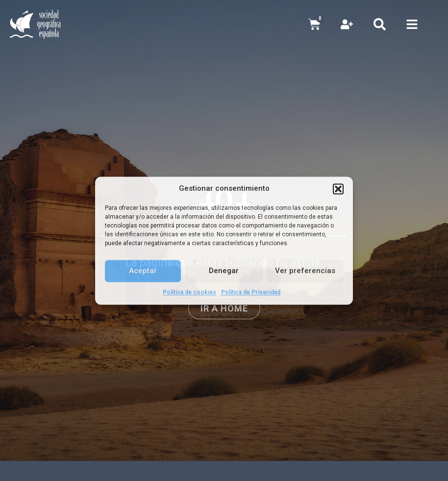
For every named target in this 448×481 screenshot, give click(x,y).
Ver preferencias (305, 271)
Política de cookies (189, 292)
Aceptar (143, 271)
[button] (338, 189)
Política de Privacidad (251, 292)
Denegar (224, 271)
